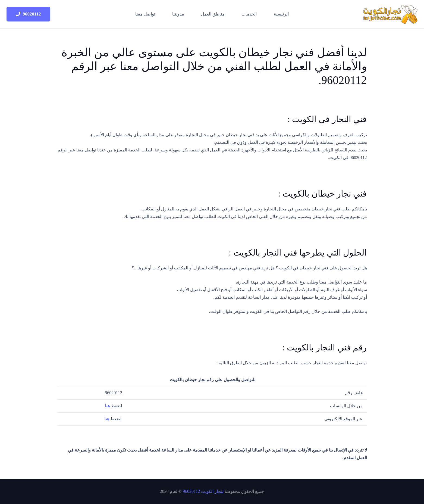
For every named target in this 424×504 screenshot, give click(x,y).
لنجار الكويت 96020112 (203, 491)
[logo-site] (390, 14)
